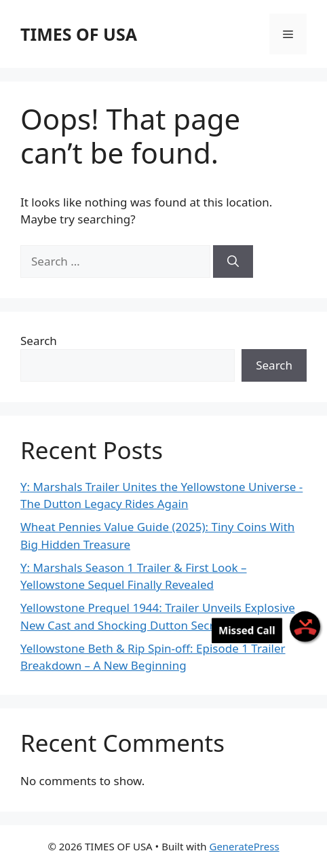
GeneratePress (244, 846)
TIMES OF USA (79, 34)
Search (39, 341)
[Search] (233, 261)
